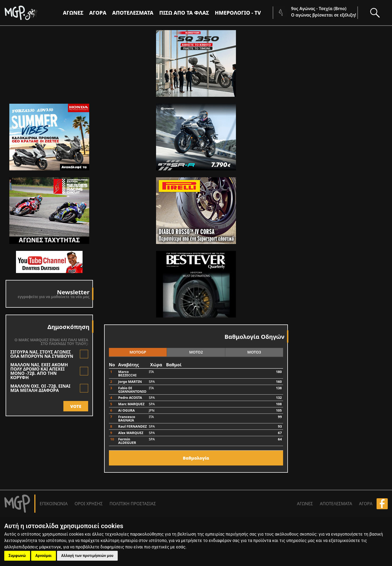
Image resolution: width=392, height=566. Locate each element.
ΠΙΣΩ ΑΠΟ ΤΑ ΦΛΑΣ (184, 13)
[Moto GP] (30, 13)
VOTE (76, 406)
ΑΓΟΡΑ (366, 504)
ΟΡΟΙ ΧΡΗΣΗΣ (89, 504)
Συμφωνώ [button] (17, 556)
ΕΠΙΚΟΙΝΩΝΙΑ (54, 504)
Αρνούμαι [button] (44, 556)
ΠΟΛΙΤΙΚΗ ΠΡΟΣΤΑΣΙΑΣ (133, 504)
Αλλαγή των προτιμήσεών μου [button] (87, 556)
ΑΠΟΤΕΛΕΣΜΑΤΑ (133, 13)
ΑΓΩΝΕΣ (305, 504)
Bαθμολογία (196, 458)
